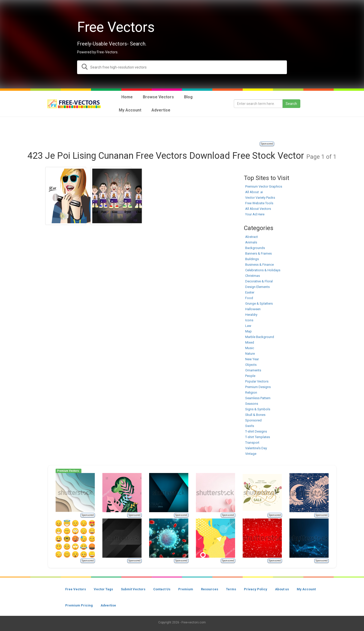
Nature (250, 354)
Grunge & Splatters (259, 303)
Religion (251, 392)
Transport (252, 443)
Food (249, 298)
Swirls (250, 426)
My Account (306, 589)
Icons (249, 320)
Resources (210, 589)
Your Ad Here (255, 214)
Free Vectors (76, 589)
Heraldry (251, 315)
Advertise (108, 605)
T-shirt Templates (258, 437)
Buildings (252, 259)
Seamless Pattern (258, 398)
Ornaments (253, 370)
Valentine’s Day (256, 448)
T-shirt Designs (256, 431)
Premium (186, 589)
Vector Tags (103, 589)
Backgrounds (255, 248)
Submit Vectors (133, 589)
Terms (231, 589)
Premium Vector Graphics (264, 186)
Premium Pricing (79, 605)
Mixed (250, 342)
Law (248, 326)
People (250, 376)
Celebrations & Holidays (263, 270)
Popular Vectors (257, 381)
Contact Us (162, 589)
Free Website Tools (259, 203)
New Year (252, 359)
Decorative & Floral (259, 281)
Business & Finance (259, 265)
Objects (251, 365)
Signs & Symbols (258, 409)
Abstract (252, 237)
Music (250, 348)
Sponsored (267, 144)
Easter (250, 292)
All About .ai (254, 192)
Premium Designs (258, 387)
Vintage (251, 454)
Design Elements (257, 287)
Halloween (253, 309)
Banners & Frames (258, 253)
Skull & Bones (255, 415)
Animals (251, 242)
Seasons (252, 404)
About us (282, 589)
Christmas (253, 276)
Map (248, 331)
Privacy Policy (256, 589)
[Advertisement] (182, 129)
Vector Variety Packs (260, 198)
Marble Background (260, 337)
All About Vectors (258, 209)
